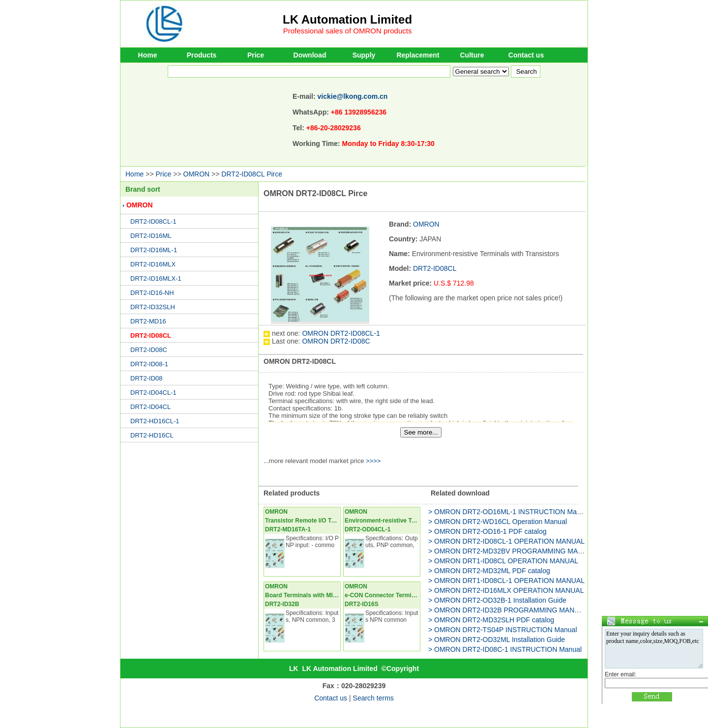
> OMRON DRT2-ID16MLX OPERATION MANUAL (506, 590)
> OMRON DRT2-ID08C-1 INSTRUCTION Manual (505, 649)
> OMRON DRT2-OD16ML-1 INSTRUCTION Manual (509, 512)
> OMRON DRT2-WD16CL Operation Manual (498, 522)
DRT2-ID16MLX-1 (156, 278)
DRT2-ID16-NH (152, 293)
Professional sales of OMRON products (348, 31)
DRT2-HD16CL (152, 435)
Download (310, 55)
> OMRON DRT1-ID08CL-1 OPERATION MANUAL (506, 581)
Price (256, 55)
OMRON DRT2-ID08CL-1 (341, 333)
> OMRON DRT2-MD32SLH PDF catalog (491, 620)
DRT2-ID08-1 (149, 364)
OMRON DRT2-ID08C (336, 341)
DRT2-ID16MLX (153, 264)
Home (148, 55)
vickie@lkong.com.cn (353, 96)
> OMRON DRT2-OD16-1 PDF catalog (487, 531)
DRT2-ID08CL (151, 335)
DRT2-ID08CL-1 (153, 221)
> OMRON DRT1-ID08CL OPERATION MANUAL (503, 561)
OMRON (197, 174)
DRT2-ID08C (149, 350)
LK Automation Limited (347, 19)
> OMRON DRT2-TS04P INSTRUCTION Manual (503, 630)
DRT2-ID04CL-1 (153, 393)
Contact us (526, 55)
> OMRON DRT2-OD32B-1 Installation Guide (497, 600)
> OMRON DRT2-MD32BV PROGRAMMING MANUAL (512, 551)
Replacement (418, 55)
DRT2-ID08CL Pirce (252, 174)
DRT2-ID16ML (151, 236)
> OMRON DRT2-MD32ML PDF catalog (489, 571)
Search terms (373, 698)
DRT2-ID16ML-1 (154, 250)
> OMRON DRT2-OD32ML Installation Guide (497, 640)
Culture (472, 55)
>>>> (373, 461)
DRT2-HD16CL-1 (155, 421)
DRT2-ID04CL (150, 407)
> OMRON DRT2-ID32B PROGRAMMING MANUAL (508, 610)
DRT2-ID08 (147, 378)
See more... (421, 432)
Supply (364, 55)
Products (202, 55)
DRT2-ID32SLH (153, 307)
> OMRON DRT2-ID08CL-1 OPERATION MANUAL (506, 541)
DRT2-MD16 (148, 321)
